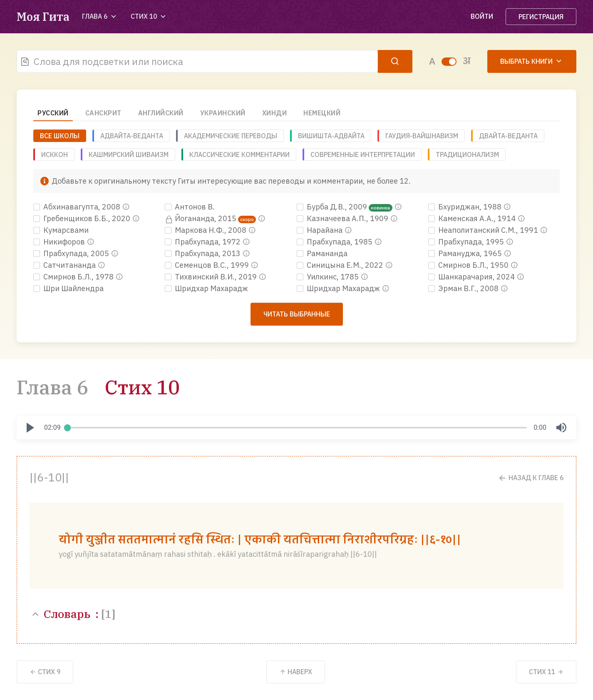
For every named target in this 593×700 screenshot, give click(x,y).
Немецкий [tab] (322, 113)
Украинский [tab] (223, 113)
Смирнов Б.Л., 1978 (74, 277)
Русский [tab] (53, 113)
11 (546, 672)
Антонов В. (190, 207)
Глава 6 (52, 387)
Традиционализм (467, 154)
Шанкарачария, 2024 (472, 277)
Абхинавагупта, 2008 (78, 207)
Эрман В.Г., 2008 (464, 288)
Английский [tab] (161, 113)
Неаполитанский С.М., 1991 (484, 230)
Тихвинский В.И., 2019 (212, 277)
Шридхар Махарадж (206, 288)
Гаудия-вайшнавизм (422, 136)
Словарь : (72, 614)
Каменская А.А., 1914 (473, 218)
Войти (482, 16)
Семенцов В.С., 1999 (208, 265)
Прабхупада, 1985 (335, 242)
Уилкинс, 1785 (329, 277)
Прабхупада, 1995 (467, 242)
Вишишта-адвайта (331, 136)
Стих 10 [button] (149, 16)
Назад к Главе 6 (531, 478)
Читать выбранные (297, 314)
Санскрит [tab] (103, 113)
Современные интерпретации (363, 154)
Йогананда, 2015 (201, 218)
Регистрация (541, 17)
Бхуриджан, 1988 (466, 207)
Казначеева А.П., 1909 (343, 218)
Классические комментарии (239, 154)
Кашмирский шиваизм (129, 154)
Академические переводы (231, 136)
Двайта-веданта (508, 136)
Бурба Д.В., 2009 (333, 207)
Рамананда (322, 253)
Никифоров (60, 242)
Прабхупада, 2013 (203, 253)
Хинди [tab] (275, 113)
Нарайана (320, 230)
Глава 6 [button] (100, 16)
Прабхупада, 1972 (203, 242)
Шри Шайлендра (68, 288)
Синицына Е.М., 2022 (341, 265)
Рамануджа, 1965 (466, 253)
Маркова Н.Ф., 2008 (206, 230)
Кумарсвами (61, 230)
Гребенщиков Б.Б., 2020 (83, 218)
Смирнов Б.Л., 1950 (469, 265)
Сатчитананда (65, 265)
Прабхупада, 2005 (72, 253)
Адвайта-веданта (132, 136)
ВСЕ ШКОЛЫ (60, 136)
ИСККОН (55, 154)
